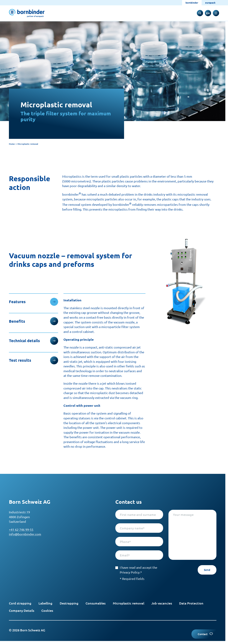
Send (207, 570)
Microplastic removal (129, 603)
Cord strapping (20, 603)
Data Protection (191, 603)
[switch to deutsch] (208, 13)
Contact (205, 634)
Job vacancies (162, 603)
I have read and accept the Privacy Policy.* (136, 570)
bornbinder (192, 3)
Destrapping (69, 603)
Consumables (96, 603)
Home (12, 144)
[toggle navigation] (216, 13)
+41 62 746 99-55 (21, 529)
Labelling (45, 603)
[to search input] (200, 13)
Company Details (22, 610)
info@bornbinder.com (25, 534)
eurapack (210, 3)
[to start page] (27, 13)
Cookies (47, 610)
